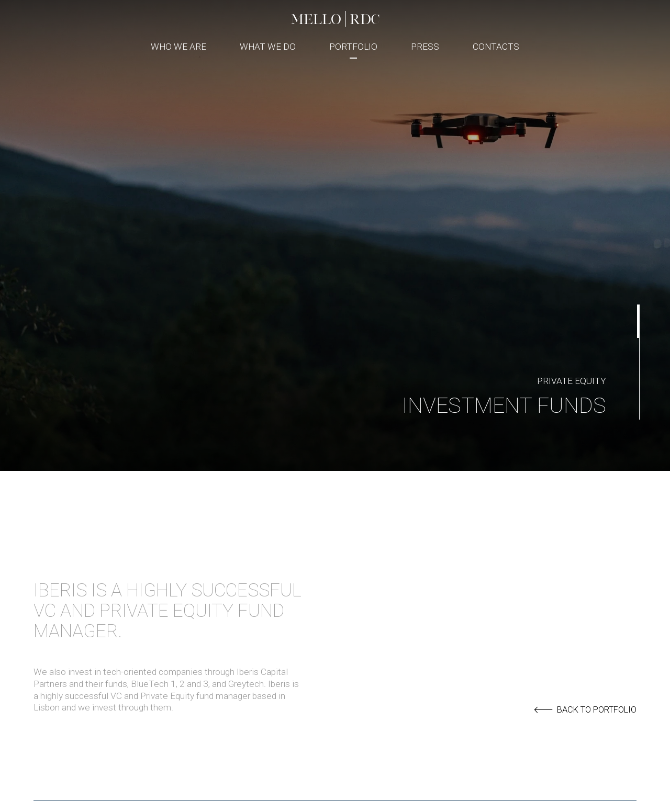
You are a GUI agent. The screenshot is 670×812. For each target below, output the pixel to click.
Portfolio (353, 47)
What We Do (268, 47)
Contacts (496, 47)
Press (425, 47)
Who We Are (178, 47)
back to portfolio (585, 710)
